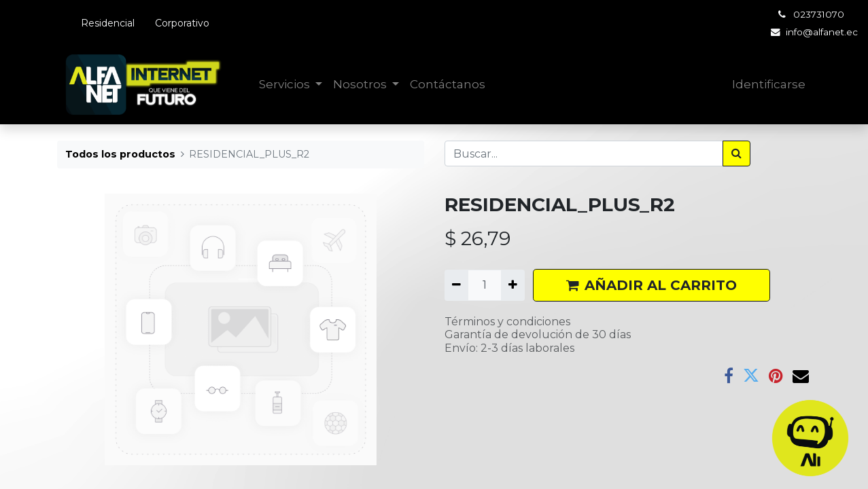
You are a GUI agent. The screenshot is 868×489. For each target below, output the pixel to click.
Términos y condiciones (507, 322)
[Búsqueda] (736, 153)
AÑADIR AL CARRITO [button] (652, 285)
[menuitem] (448, 85)
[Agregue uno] (513, 285)
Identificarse (769, 84)
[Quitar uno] (456, 285)
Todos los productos (120, 154)
